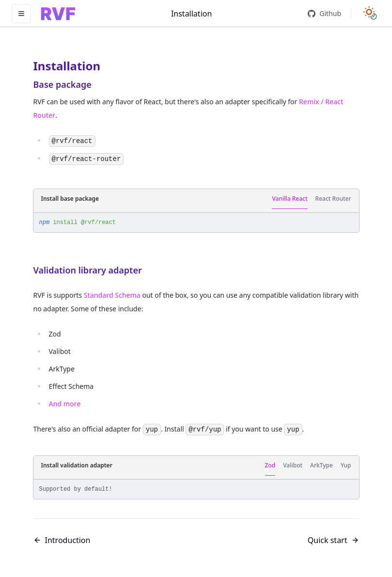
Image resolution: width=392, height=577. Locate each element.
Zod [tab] (270, 465)
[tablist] (311, 199)
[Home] (58, 14)
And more (65, 404)
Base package (63, 84)
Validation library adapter (88, 270)
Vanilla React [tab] (290, 199)
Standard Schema (112, 295)
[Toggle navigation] (21, 14)
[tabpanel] (196, 223)
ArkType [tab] (321, 465)
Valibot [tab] (293, 465)
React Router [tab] (333, 199)
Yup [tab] (346, 465)
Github (324, 13)
